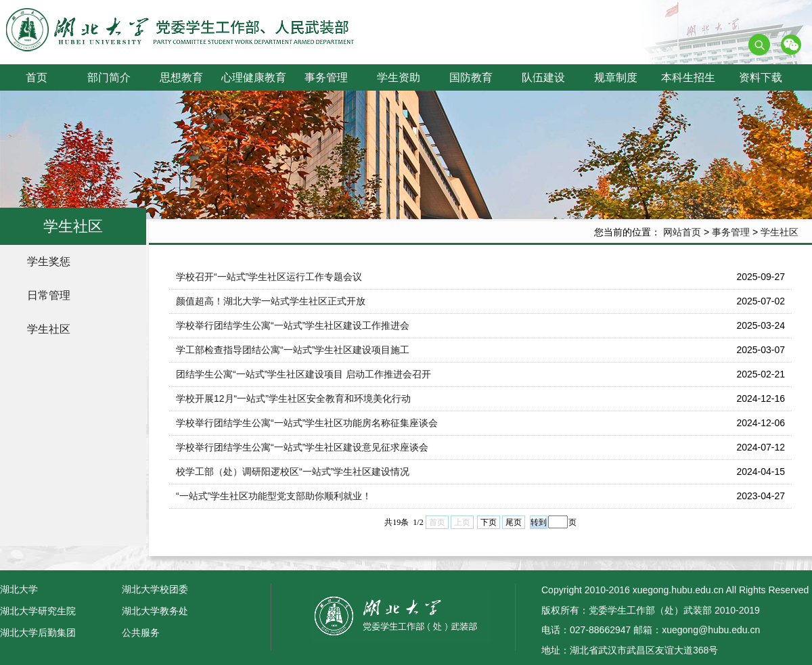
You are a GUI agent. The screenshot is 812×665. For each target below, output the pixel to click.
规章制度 (616, 77)
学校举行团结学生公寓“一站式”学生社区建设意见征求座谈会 (302, 447)
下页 (489, 522)
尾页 (514, 522)
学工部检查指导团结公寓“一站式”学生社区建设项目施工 (293, 350)
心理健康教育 (254, 77)
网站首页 (682, 232)
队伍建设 (543, 77)
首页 (37, 77)
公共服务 (141, 633)
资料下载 (761, 77)
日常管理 (49, 295)
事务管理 (326, 77)
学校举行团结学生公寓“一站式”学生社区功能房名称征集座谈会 (307, 423)
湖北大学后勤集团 (38, 633)
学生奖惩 (49, 261)
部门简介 (109, 77)
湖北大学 (19, 589)
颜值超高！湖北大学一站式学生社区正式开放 (271, 301)
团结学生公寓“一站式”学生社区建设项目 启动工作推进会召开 (303, 374)
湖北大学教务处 (155, 611)
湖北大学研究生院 (38, 611)
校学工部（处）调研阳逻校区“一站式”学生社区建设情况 (293, 472)
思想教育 (181, 77)
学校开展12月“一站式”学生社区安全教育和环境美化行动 (293, 398)
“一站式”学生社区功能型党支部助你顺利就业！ (274, 496)
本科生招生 (688, 77)
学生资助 (399, 77)
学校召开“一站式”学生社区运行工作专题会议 (269, 277)
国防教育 (471, 77)
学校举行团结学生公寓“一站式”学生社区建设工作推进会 (293, 325)
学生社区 (780, 232)
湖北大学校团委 (155, 589)
